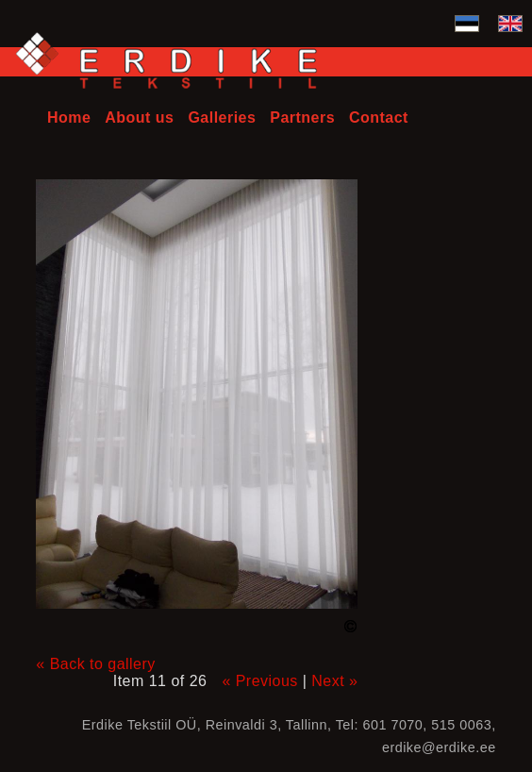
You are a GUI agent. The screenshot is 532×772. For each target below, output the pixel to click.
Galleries (222, 117)
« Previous (259, 681)
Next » (334, 681)
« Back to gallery (95, 664)
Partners (302, 117)
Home (69, 117)
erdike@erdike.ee (439, 747)
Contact (379, 117)
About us (139, 117)
